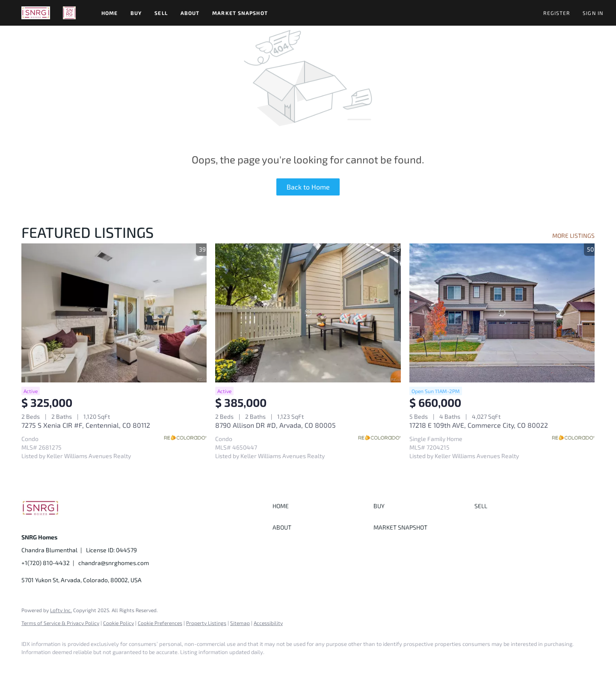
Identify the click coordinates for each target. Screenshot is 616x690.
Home (110, 13)
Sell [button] (161, 13)
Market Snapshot (240, 13)
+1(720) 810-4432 (46, 563)
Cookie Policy (118, 623)
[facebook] (32, 667)
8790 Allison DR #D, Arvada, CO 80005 (275, 425)
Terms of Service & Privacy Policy (60, 623)
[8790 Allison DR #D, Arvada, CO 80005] (308, 313)
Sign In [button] (593, 13)
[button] (36, 13)
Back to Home (308, 187)
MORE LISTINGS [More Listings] (573, 235)
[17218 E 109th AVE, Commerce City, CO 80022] (502, 313)
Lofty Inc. (61, 610)
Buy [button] (136, 13)
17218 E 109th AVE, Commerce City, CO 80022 (479, 425)
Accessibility (268, 623)
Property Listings (206, 623)
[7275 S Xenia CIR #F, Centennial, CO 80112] (114, 313)
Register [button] (557, 13)
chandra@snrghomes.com (114, 563)
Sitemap (240, 623)
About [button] (190, 13)
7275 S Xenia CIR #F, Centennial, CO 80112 (86, 425)
